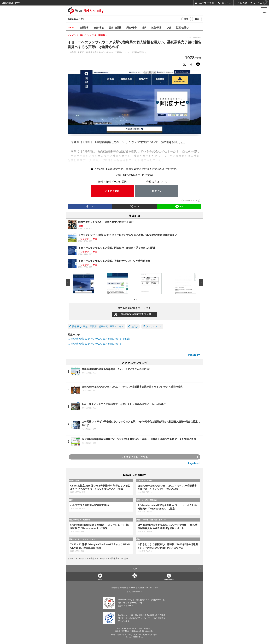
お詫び (135, 326)
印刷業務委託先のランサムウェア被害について (97, 344)
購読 (197, 19)
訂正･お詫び (182, 27)
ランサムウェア (154, 326)
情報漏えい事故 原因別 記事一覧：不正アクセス (98, 326)
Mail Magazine (169, 579)
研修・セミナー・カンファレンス (82, 539)
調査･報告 (131, 27)
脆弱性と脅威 (74, 480)
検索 (186, 19)
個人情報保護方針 (136, 592)
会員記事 (84, 27)
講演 (144, 27)
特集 (138, 539)
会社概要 (132, 588)
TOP (135, 569)
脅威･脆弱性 (115, 27)
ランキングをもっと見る (134, 457)
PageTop (193, 355)
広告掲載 (123, 588)
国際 (71, 500)
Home (100, 579)
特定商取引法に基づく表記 (148, 588)
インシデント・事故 (144, 480)
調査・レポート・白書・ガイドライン (151, 520)
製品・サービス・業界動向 (147, 500)
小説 (169, 27)
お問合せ (114, 588)
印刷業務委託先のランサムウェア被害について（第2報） (102, 339)
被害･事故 (99, 27)
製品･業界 (156, 27)
